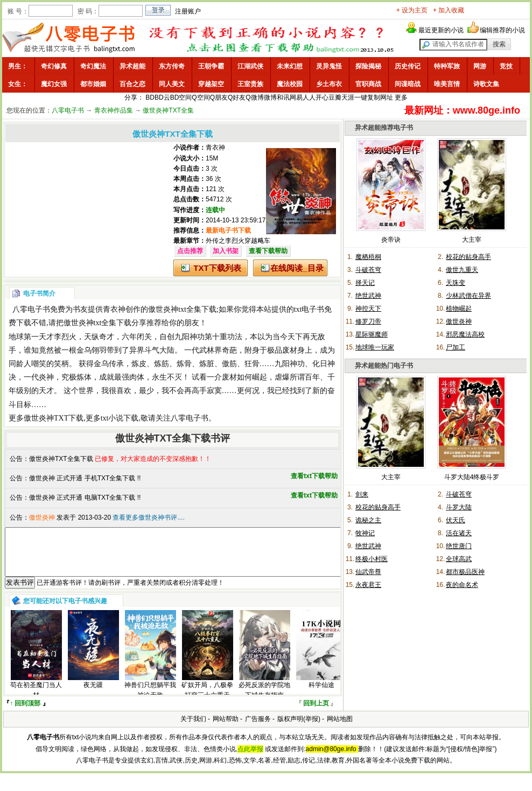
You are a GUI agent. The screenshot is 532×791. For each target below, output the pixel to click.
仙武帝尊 (368, 572)
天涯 (348, 97)
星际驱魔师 (372, 334)
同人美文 (172, 84)
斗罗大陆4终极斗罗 (472, 477)
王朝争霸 (211, 66)
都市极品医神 (465, 572)
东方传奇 (172, 66)
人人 (309, 97)
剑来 (362, 494)
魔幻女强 (54, 84)
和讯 (283, 97)
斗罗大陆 (459, 507)
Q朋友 (219, 97)
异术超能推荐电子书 (384, 128)
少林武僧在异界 (468, 296)
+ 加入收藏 (449, 10)
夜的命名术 (462, 585)
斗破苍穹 (368, 270)
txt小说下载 (120, 418)
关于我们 (193, 729)
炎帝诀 (391, 240)
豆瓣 (335, 97)
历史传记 (408, 66)
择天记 (365, 283)
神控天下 (368, 309)
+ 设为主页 (412, 10)
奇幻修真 (54, 66)
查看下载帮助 (268, 251)
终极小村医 (372, 559)
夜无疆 (93, 695)
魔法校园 (290, 84)
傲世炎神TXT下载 (54, 418)
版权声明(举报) (299, 729)
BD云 (162, 97)
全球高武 (459, 559)
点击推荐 (190, 251)
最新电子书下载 (228, 230)
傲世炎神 (459, 321)
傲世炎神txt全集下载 (182, 309)
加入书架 (226, 251)
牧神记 (365, 533)
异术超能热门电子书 (384, 366)
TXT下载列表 (217, 268)
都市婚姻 (93, 84)
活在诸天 (459, 533)
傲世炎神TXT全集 (168, 110)
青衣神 (215, 148)
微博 (270, 97)
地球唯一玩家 (375, 347)
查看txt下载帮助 (314, 476)
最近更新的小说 (441, 30)
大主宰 (472, 240)
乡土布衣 (329, 84)
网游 (480, 66)
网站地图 (340, 729)
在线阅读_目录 (297, 268)
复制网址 (380, 97)
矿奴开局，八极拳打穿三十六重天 (207, 700)
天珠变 (456, 283)
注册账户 (188, 11)
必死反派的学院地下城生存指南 (264, 700)
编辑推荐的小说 (502, 30)
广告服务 (258, 729)
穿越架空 (211, 84)
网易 (296, 97)
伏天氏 (456, 520)
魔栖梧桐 (368, 257)
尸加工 (456, 347)
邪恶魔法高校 (465, 334)
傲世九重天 (462, 270)
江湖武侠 (250, 66)
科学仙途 (321, 695)
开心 (322, 97)
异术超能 (132, 66)
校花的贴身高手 (468, 257)
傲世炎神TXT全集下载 (61, 459)
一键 (361, 97)
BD (150, 97)
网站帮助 (226, 729)
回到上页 (316, 713)
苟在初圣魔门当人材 (36, 700)
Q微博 (254, 97)
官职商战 (368, 84)
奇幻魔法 (93, 66)
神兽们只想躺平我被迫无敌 (150, 700)
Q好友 (237, 97)
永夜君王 (368, 585)
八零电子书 (68, 110)
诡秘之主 (368, 520)
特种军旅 (447, 66)
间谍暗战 (408, 84)
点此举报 (250, 759)
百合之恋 (132, 84)
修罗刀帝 (368, 321)
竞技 (506, 66)
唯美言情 (447, 84)
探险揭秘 (368, 66)
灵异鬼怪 (329, 66)
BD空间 (181, 97)
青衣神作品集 (114, 110)
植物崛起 (459, 309)
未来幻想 (290, 66)
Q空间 (201, 97)
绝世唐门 (459, 546)
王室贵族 (250, 84)
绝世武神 (368, 296)
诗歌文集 (486, 84)
